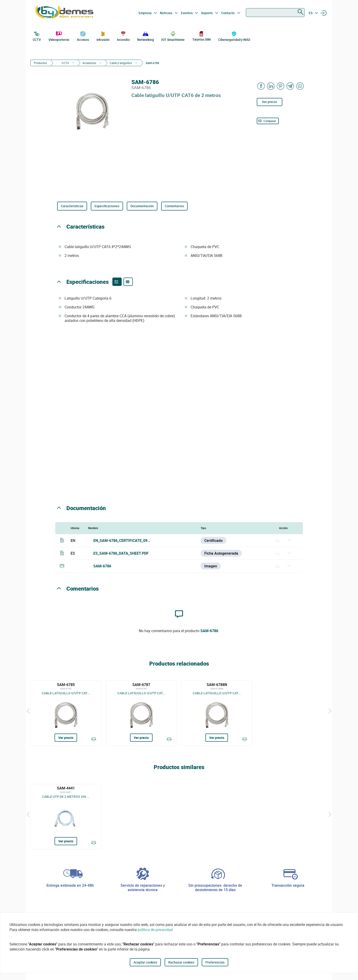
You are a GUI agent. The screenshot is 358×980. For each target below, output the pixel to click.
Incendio (123, 36)
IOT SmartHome (173, 36)
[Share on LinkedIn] (271, 86)
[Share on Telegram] (290, 86)
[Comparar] (268, 121)
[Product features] (117, 282)
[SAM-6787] (141, 713)
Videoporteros (59, 36)
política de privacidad (155, 930)
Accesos (83, 36)
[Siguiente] (330, 711)
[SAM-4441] (66, 817)
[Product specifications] (128, 282)
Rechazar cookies (181, 962)
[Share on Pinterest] (281, 86)
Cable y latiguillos (121, 63)
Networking (146, 36)
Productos (40, 63)
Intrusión (103, 36)
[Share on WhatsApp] (300, 86)
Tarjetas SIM (201, 36)
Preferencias (215, 962)
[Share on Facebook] (261, 86)
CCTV (37, 36)
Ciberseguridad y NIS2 (234, 36)
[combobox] (275, 13)
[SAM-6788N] (217, 713)
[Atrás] (28, 711)
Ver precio (269, 102)
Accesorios (89, 63)
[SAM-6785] (66, 713)
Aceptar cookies (145, 962)
